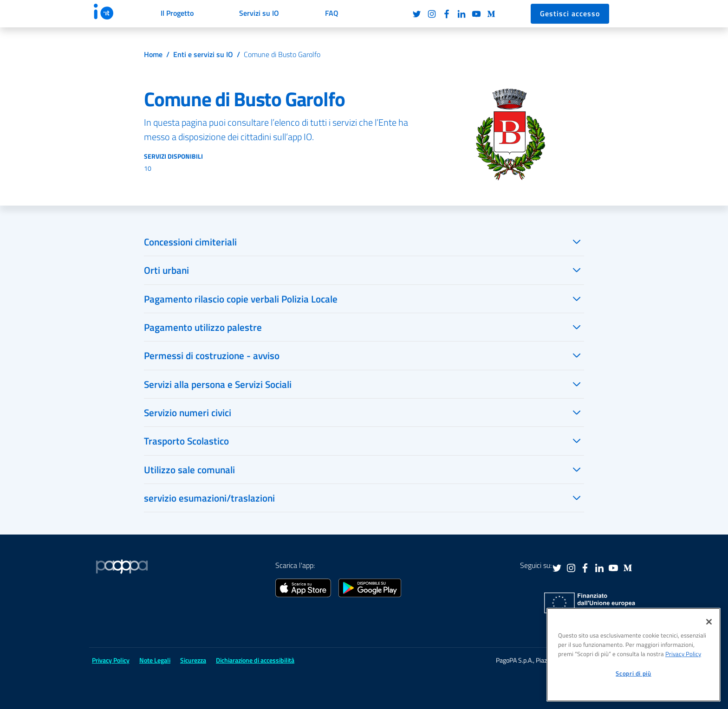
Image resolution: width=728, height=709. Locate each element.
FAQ (332, 13)
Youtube (476, 14)
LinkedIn (461, 14)
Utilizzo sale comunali (189, 470)
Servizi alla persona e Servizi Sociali (218, 384)
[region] (634, 655)
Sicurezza (193, 660)
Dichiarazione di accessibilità (255, 660)
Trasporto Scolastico (186, 441)
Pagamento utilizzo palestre (203, 327)
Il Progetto (177, 13)
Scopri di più (634, 673)
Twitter (417, 14)
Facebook (447, 14)
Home (153, 54)
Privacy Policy (111, 660)
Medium (491, 14)
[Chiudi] (709, 622)
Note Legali (155, 660)
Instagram (432, 14)
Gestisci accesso (570, 13)
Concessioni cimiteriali (190, 242)
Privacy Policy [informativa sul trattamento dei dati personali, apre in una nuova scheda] (683, 654)
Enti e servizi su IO (203, 54)
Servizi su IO (259, 13)
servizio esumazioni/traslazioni (209, 498)
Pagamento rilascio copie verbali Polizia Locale (241, 299)
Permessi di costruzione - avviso (212, 355)
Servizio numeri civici (188, 413)
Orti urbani (166, 270)
